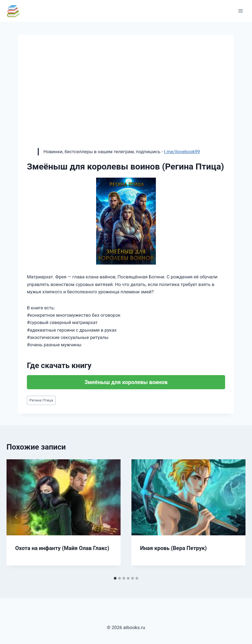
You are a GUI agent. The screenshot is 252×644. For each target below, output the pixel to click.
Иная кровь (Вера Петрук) (173, 548)
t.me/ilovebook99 (182, 152)
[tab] (115, 578)
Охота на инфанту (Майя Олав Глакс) (62, 548)
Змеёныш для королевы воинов (126, 382)
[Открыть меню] (240, 11)
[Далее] (236, 517)
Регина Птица (41, 400)
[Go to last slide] (16, 517)
